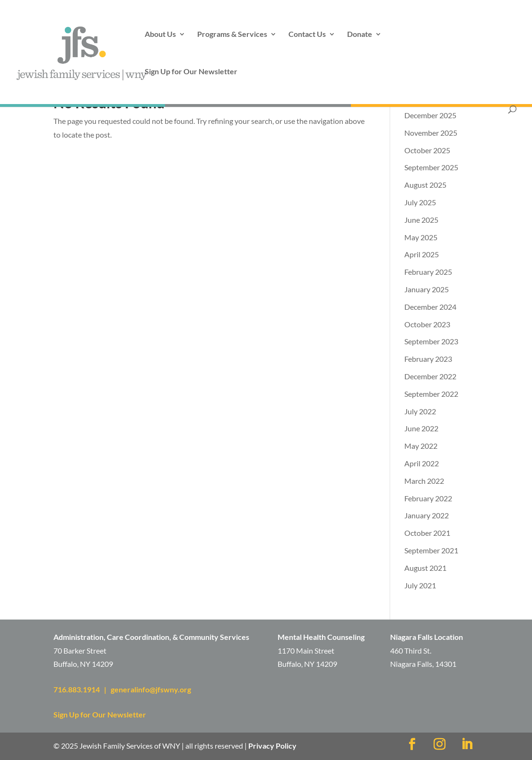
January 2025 (427, 289)
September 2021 (431, 550)
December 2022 (430, 376)
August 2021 (425, 568)
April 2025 (422, 254)
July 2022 (420, 411)
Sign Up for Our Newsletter (191, 72)
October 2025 (427, 150)
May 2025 (421, 237)
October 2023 (427, 324)
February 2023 (428, 359)
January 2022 (427, 515)
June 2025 (421, 220)
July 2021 (420, 585)
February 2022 (428, 498)
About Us (160, 35)
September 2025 (431, 167)
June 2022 (421, 428)
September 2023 (431, 341)
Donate (360, 35)
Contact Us (307, 35)
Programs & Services (232, 35)
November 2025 (431, 133)
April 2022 (422, 463)
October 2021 (427, 533)
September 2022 (431, 394)
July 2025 (420, 202)
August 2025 (425, 185)
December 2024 (430, 307)
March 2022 (424, 481)
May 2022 (421, 446)
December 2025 (430, 115)
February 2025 (428, 272)
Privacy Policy (272, 746)
